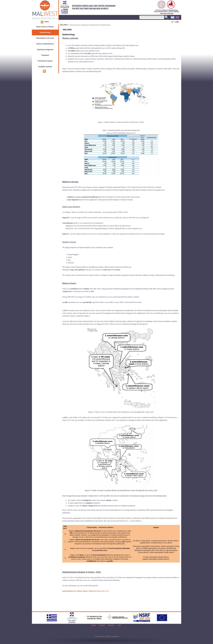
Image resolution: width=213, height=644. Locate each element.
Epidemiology (105, 25)
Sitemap (111, 625)
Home (94, 625)
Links (119, 625)
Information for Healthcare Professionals (84, 25)
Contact (102, 625)
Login (177, 22)
